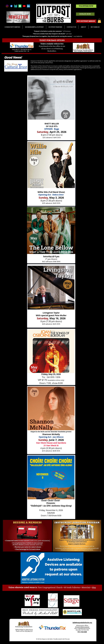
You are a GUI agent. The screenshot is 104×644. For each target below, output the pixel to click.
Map (94, 587)
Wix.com (67, 639)
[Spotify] (20, 6)
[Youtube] (24, 6)
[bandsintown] (16, 6)
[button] (99, 21)
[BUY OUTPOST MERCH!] (86, 21)
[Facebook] (11, 6)
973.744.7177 (29, 631)
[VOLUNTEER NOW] (86, 6)
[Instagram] (7, 6)
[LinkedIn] (28, 6)
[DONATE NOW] (85, 14)
